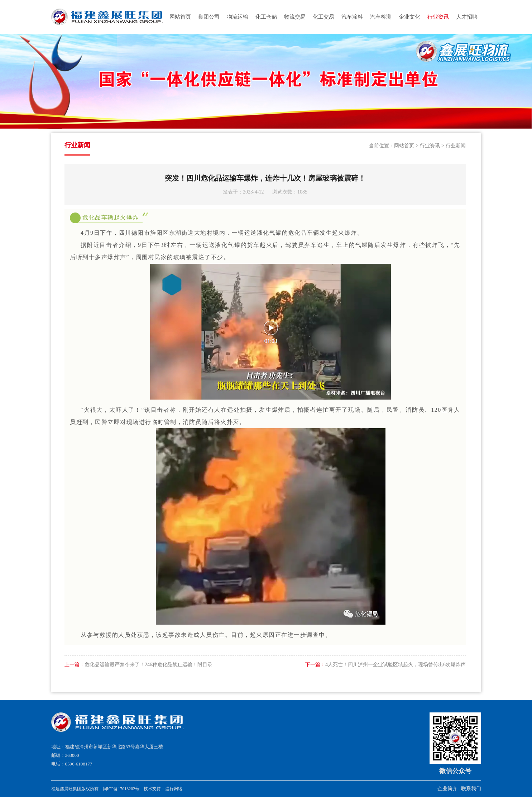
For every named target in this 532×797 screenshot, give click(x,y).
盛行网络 (174, 789)
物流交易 (295, 17)
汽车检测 (381, 17)
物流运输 (238, 17)
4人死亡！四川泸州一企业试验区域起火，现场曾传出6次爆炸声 (385, 665)
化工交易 (323, 17)
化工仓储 (266, 17)
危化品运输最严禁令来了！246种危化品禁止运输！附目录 (138, 665)
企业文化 (409, 17)
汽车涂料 (352, 17)
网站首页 (180, 17)
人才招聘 (467, 17)
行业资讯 (438, 17)
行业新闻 (456, 146)
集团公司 (209, 17)
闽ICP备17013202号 (121, 789)
